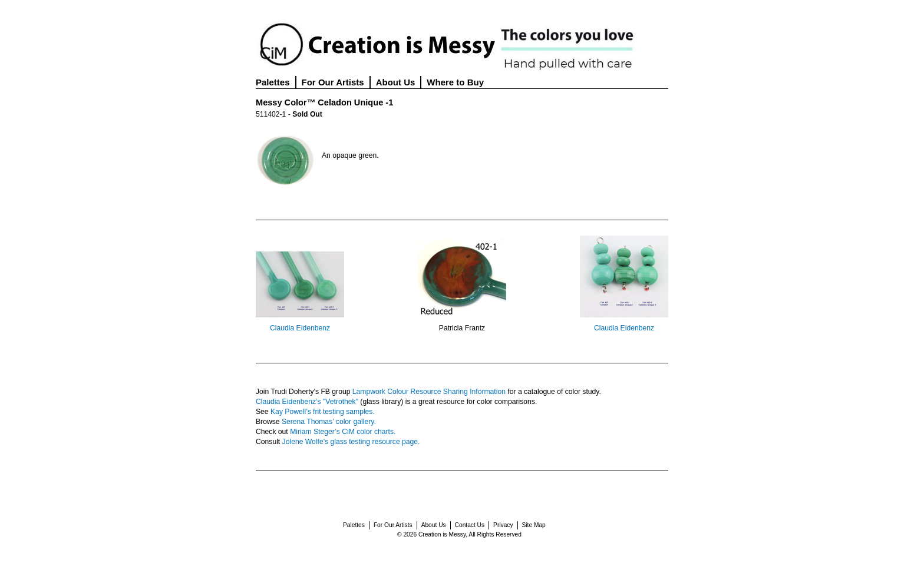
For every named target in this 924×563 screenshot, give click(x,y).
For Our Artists (333, 82)
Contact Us (470, 525)
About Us (396, 82)
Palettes (273, 82)
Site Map (534, 525)
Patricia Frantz (462, 328)
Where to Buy (455, 82)
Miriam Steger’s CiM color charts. (343, 432)
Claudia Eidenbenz (300, 328)
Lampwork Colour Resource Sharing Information (429, 392)
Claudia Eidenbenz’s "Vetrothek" (307, 402)
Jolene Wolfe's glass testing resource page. (351, 442)
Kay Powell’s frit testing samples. (323, 412)
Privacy (503, 525)
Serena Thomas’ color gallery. (329, 422)
